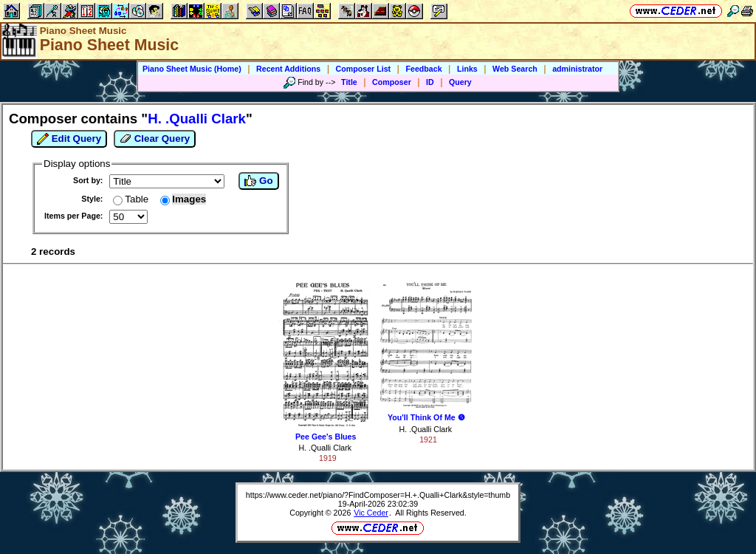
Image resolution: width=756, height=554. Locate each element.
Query (460, 82)
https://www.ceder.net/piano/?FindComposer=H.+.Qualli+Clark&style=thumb (378, 495)
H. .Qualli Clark (325, 448)
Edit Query (69, 139)
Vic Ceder (371, 513)
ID (430, 82)
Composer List (364, 69)
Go (258, 181)
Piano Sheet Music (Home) (192, 69)
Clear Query (155, 139)
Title (349, 82)
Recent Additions (288, 69)
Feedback (423, 69)
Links (467, 69)
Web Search (515, 69)
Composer (392, 82)
